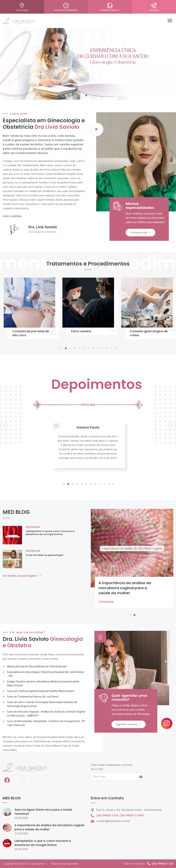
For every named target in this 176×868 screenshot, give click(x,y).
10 (102, 349)
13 (115, 349)
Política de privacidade (64, 864)
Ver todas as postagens (22, 576)
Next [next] (172, 426)
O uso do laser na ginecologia (44, 555)
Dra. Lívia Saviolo (35, 864)
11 (106, 349)
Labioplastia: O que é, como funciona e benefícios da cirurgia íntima (50, 533)
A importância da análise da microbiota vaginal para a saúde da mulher (125, 588)
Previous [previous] (4, 426)
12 (111, 349)
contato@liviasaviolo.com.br (113, 821)
